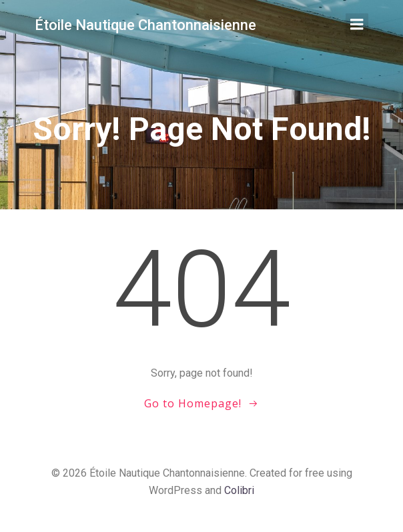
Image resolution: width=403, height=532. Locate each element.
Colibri (239, 490)
